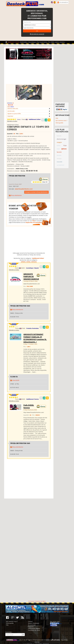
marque (59, 159)
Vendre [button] (63, 42)
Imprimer (10, 116)
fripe (65, 145)
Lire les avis (11, 111)
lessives (59, 155)
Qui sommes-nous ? (61, 120)
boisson (59, 136)
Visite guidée (59, 123)
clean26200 (16, 380)
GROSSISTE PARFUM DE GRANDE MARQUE (31, 277)
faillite (59, 146)
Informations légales (34, 628)
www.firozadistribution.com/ (24, 189)
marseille (59, 162)
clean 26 (14, 377)
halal (58, 149)
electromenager (62, 139)
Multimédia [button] (24, 42)
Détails (19, 119)
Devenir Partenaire (34, 623)
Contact (30, 621)
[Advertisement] (29, 72)
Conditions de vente (34, 630)
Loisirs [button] (57, 42)
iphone (64, 149)
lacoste (59, 152)
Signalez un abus (12, 121)
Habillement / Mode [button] (13, 42)
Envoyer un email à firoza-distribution (36, 192)
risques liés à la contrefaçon (34, 222)
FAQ (34, 221)
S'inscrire (31, 627)
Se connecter (32, 625)
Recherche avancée (37, 34)
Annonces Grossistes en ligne (37, 601)
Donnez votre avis (13, 109)
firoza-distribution (17, 176)
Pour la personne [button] (42, 42)
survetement (61, 165)
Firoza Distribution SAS (20, 306)
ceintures (34, 262)
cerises (28, 262)
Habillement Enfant (35, 119)
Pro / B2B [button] (51, 42)
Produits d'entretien (33, 328)
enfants (23, 262)
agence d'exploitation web (36, 640)
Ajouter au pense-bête (14, 114)
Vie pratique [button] (32, 42)
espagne (59, 142)
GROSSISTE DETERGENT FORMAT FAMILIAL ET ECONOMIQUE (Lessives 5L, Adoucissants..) (35, 338)
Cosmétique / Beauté (32, 268)
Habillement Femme (32, 399)
